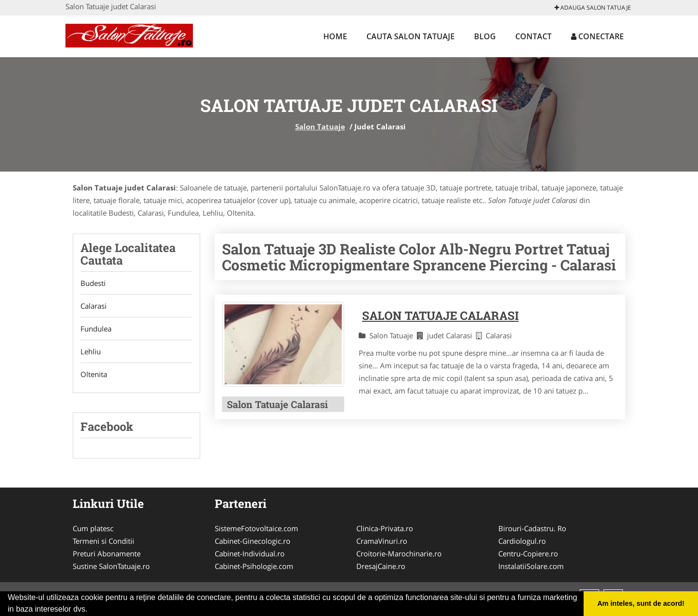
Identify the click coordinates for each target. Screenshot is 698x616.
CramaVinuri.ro (382, 541)
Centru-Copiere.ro (528, 553)
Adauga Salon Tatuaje (593, 8)
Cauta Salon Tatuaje (411, 36)
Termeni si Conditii (103, 541)
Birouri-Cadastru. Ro (532, 528)
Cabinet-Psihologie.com (254, 566)
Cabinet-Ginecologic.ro (253, 541)
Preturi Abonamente (107, 553)
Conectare (597, 36)
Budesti (93, 283)
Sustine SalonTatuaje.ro (111, 566)
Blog (485, 36)
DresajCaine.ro (381, 566)
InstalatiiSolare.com (531, 566)
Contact (533, 36)
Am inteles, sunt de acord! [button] (641, 603)
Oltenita (94, 374)
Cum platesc (93, 528)
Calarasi (94, 306)
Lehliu (91, 351)
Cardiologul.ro (522, 541)
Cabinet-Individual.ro (250, 553)
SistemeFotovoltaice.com (256, 528)
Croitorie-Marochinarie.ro (399, 553)
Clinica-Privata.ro (385, 528)
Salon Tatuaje (320, 126)
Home (335, 36)
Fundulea (96, 329)
